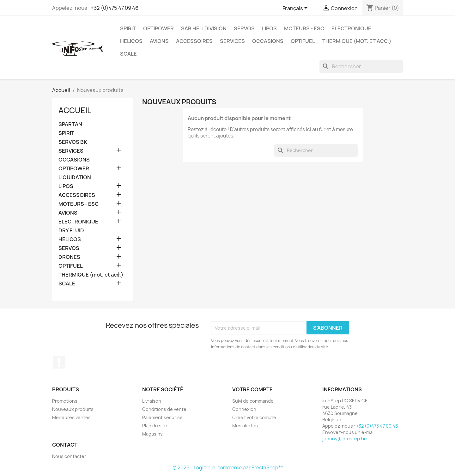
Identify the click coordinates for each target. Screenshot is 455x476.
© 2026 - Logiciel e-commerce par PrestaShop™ (228, 468)
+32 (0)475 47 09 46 (115, 8)
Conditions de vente (164, 409)
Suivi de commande (253, 401)
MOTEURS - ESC (304, 28)
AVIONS (159, 41)
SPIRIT (128, 28)
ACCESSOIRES (194, 41)
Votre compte (252, 389)
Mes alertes (245, 426)
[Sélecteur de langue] (296, 9)
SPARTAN (70, 124)
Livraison (152, 401)
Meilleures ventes (71, 417)
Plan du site (155, 426)
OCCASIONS (268, 41)
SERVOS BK (73, 142)
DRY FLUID (71, 231)
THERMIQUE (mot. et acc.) (357, 41)
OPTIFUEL (303, 41)
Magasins (152, 434)
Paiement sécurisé (162, 417)
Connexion (244, 409)
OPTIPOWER (158, 28)
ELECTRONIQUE (351, 28)
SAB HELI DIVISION (204, 28)
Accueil (75, 110)
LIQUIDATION (75, 177)
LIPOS (269, 28)
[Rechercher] (361, 66)
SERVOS (244, 28)
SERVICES (232, 41)
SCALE (128, 54)
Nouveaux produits (73, 409)
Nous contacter (69, 456)
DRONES (69, 257)
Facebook (59, 362)
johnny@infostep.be (345, 439)
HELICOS (131, 41)
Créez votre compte (254, 417)
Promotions (65, 401)
